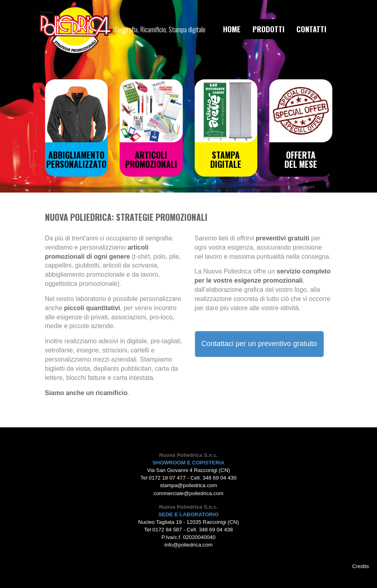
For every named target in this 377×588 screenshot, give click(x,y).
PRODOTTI (268, 29)
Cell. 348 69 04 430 (213, 478)
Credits (361, 566)
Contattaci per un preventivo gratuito (259, 344)
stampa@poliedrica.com (188, 485)
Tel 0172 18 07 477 (163, 478)
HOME (232, 29)
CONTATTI (311, 29)
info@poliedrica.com (188, 545)
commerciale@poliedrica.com (188, 493)
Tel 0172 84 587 (163, 530)
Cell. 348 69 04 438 (210, 530)
